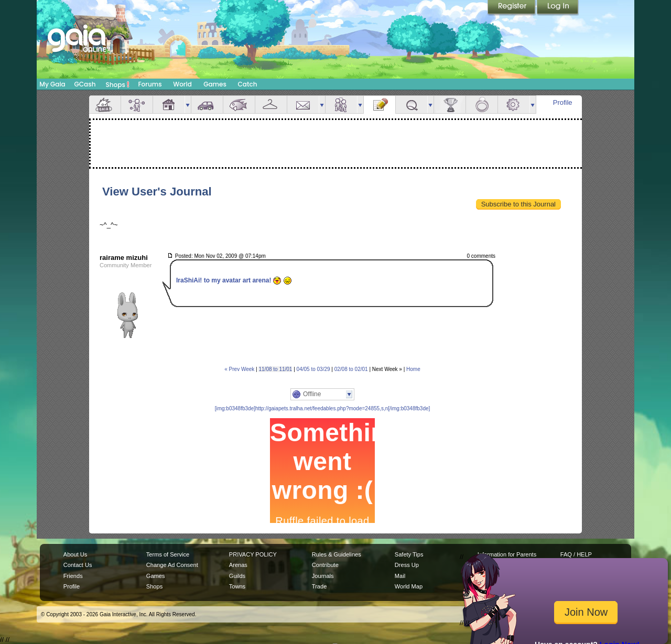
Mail (303, 105)
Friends (341, 105)
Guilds (237, 576)
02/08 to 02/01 (351, 369)
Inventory (271, 105)
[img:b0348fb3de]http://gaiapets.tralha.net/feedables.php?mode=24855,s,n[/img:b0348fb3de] (323, 408)
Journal (380, 105)
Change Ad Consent (172, 565)
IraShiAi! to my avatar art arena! (230, 281)
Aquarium (239, 105)
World (182, 84)
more (188, 105)
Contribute (325, 565)
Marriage (482, 105)
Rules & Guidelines (337, 554)
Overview (105, 105)
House (169, 105)
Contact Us (78, 565)
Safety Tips (409, 554)
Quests (412, 105)
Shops (118, 84)
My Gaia (52, 84)
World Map (409, 586)
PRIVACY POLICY (253, 554)
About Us (75, 554)
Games (215, 84)
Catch (248, 84)
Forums (150, 84)
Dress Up (407, 565)
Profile (563, 102)
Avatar (137, 105)
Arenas (238, 565)
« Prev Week (239, 369)
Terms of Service (168, 554)
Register (512, 8)
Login (558, 8)
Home (413, 369)
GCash (85, 84)
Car (207, 105)
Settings (514, 105)
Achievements (450, 105)
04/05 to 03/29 (313, 369)
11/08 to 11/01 (275, 369)
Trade (319, 586)
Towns (237, 586)
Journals (323, 576)
